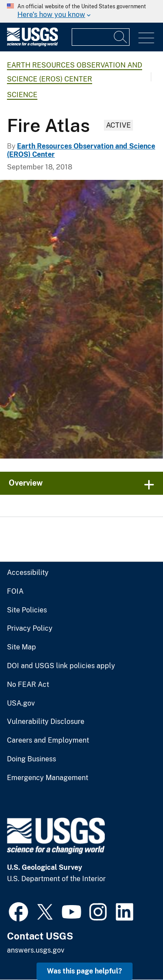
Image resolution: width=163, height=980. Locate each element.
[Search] (121, 37)
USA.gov (21, 703)
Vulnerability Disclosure (46, 722)
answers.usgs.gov (36, 950)
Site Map (22, 647)
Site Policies (27, 610)
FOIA (15, 591)
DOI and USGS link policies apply (61, 666)
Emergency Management (48, 778)
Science (22, 95)
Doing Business (32, 759)
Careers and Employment (48, 740)
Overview (26, 483)
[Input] (101, 37)
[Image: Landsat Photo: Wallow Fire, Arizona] (81, 319)
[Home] (32, 44)
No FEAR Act (28, 685)
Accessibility (28, 573)
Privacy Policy (30, 629)
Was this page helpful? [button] (85, 971)
